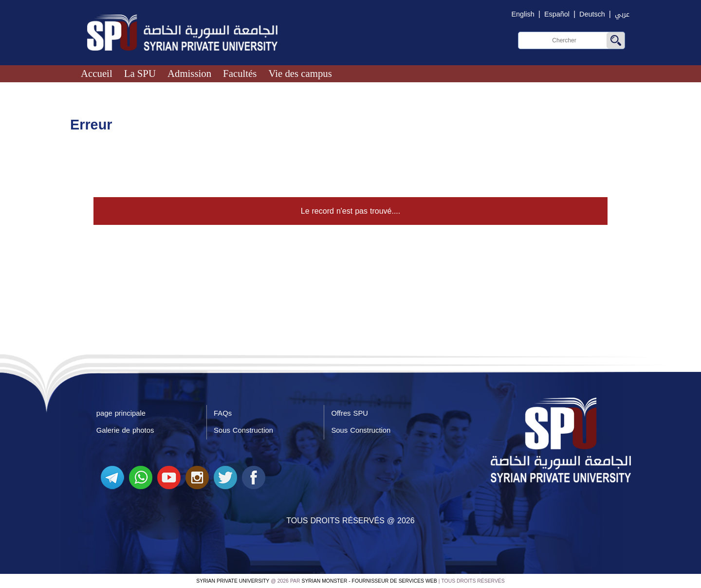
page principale (121, 413)
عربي (622, 14)
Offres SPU (350, 413)
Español (557, 14)
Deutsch (592, 14)
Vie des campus (300, 73)
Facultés (240, 73)
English (523, 14)
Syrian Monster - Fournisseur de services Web (369, 581)
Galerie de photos (125, 430)
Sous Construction (243, 430)
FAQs (223, 413)
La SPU (140, 73)
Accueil (97, 73)
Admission (189, 73)
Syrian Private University (233, 581)
